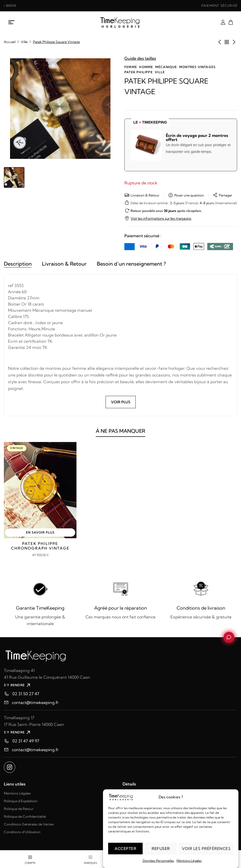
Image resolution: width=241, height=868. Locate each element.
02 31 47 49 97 (26, 741)
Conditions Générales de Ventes (29, 824)
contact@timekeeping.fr (35, 702)
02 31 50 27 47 (26, 694)
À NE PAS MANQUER (120, 435)
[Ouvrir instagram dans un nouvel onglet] (10, 767)
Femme (131, 67)
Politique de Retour (19, 809)
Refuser (161, 849)
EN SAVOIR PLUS (40, 532)
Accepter (125, 849)
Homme (146, 67)
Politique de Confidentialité (25, 816)
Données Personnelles (158, 861)
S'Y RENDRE (18, 685)
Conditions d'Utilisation (22, 832)
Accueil (10, 42)
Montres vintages (197, 67)
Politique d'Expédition (21, 801)
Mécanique (166, 67)
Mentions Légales (189, 861)
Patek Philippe (139, 72)
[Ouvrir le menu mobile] (12, 22)
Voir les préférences (206, 849)
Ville (24, 42)
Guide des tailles (140, 58)
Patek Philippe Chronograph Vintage (40, 546)
